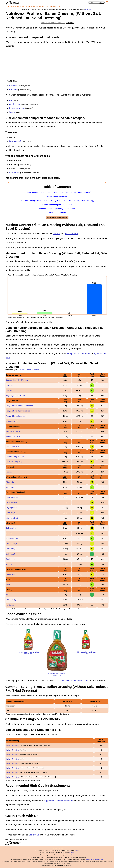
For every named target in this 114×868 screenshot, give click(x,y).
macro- (56, 233)
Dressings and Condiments (29, 370)
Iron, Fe (9, 533)
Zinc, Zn (9, 564)
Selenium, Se (16, 141)
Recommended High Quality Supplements (57, 209)
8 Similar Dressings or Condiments (57, 205)
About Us (61, 848)
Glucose (13, 86)
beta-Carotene (12, 502)
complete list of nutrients (79, 354)
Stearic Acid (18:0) (13, 437)
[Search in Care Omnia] (94, 3)
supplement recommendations (58, 801)
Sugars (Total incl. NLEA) (16, 396)
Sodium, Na (11, 559)
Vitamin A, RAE (12, 518)
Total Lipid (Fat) (12, 421)
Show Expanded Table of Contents (57, 217)
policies (76, 850)
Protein (9, 472)
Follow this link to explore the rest (72, 681)
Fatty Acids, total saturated (16, 416)
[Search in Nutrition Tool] (53, 23)
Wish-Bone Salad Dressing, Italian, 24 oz (57, 674)
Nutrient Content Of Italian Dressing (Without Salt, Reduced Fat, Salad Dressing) (57, 192)
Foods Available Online (57, 196)
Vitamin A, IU (11, 513)
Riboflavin (10, 482)
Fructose (13, 90)
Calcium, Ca (11, 528)
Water (12, 112)
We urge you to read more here (94, 859)
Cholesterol (15, 104)
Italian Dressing (12, 746)
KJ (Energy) (11, 605)
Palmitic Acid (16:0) (13, 431)
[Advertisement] (57, 64)
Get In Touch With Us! (57, 213)
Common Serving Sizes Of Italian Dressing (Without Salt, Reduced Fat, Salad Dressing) (57, 201)
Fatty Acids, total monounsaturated (19, 406)
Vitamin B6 (14, 173)
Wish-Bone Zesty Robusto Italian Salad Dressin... (28, 653)
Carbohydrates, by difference (17, 380)
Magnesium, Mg (17, 108)
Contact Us (34, 835)
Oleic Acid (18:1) (12, 447)
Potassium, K (11, 549)
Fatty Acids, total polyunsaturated (19, 411)
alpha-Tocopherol (13, 497)
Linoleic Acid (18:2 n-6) (15, 457)
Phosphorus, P (12, 544)
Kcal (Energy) (11, 600)
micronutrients (71, 233)
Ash (11, 100)
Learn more (89, 9)
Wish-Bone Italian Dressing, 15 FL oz (86, 653)
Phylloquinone (11, 508)
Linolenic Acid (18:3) (14, 462)
